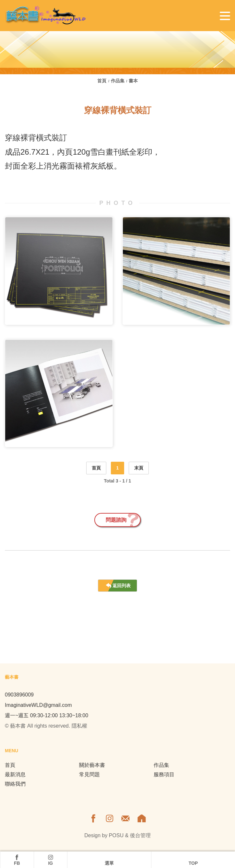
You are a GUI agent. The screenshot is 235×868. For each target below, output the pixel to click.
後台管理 (140, 835)
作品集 (118, 81)
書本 (133, 81)
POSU (116, 835)
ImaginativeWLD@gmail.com (38, 705)
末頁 (139, 468)
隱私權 (79, 726)
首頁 (102, 81)
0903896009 (19, 695)
